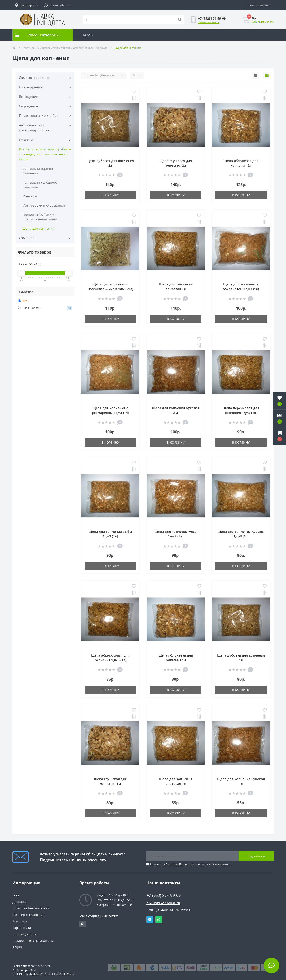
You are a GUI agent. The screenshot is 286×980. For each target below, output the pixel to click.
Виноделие (29, 97)
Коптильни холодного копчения (40, 185)
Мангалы (30, 196)
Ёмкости (26, 140)
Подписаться (256, 856)
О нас (17, 895)
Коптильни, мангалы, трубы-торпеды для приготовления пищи (65, 48)
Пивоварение (31, 87)
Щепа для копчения (38, 228)
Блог (88, 35)
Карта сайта (22, 928)
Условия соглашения (28, 915)
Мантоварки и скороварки (44, 205)
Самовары (28, 238)
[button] (27, 5)
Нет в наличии (45, 308)
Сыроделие (29, 106)
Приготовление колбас (39, 115)
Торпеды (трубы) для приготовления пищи (40, 217)
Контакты (20, 921)
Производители (24, 934)
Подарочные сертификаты (33, 941)
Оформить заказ (263, 22)
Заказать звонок (209, 22)
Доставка (19, 902)
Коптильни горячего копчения (39, 171)
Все (23, 301)
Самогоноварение (34, 78)
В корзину (110, 195)
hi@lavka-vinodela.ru (163, 903)
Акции (17, 947)
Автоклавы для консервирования (34, 128)
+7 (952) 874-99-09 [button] (164, 895)
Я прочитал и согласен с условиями (190, 864)
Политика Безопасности (182, 864)
